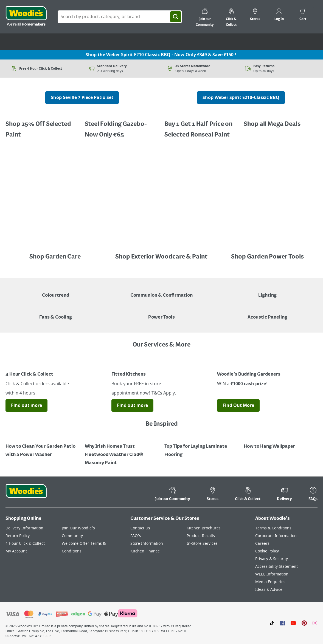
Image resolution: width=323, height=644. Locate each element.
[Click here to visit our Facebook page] (283, 623)
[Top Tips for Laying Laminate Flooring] (201, 447)
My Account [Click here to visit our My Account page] (16, 551)
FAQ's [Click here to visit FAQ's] (136, 536)
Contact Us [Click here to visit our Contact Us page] (140, 528)
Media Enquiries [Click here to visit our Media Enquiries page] (270, 582)
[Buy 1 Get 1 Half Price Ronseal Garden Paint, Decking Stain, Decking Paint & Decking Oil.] (122, 126)
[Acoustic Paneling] (267, 313)
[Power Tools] (161, 313)
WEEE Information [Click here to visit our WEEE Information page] (272, 574)
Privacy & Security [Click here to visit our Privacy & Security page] (272, 559)
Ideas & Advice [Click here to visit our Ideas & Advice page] (269, 590)
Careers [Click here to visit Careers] (262, 544)
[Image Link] (281, 120)
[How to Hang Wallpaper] (281, 442)
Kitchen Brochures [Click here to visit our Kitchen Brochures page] (204, 528)
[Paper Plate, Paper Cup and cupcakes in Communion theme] (161, 291)
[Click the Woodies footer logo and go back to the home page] (26, 495)
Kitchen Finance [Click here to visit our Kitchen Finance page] (145, 551)
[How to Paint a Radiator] (122, 451)
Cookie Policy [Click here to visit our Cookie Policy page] (267, 551)
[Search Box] (120, 17)
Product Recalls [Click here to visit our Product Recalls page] (201, 536)
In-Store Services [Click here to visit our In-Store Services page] (202, 544)
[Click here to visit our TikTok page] (272, 623)
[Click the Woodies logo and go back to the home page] (26, 17)
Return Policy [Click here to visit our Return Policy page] (18, 536)
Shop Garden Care (56, 257)
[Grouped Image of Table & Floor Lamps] (267, 291)
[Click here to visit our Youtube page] (293, 623)
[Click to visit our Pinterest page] (304, 623)
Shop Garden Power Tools (267, 257)
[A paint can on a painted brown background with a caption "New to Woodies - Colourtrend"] (56, 291)
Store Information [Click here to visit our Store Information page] (147, 544)
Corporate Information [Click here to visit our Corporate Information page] (276, 536)
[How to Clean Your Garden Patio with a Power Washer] (42, 447)
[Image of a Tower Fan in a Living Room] (56, 313)
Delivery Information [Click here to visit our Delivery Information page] (24, 528)
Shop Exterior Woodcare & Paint (161, 257)
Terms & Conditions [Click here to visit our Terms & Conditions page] (273, 528)
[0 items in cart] (303, 15)
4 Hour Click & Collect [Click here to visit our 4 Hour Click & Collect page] (25, 544)
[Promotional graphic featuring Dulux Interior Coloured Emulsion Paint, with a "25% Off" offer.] (42, 126)
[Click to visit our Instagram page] (315, 623)
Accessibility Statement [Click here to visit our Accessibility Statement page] (276, 567)
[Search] (176, 17)
